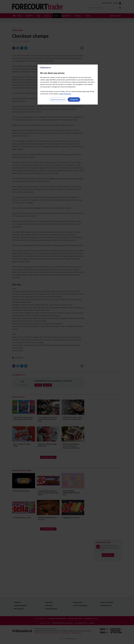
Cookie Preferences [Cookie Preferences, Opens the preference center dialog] (58, 100)
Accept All (74, 100)
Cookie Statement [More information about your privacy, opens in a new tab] (65, 94)
